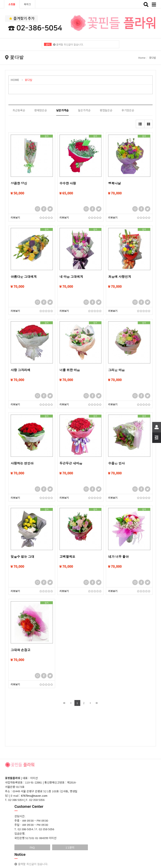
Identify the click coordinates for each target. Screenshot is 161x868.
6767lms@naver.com (34, 796)
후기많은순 (128, 110)
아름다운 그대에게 (24, 277)
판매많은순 (41, 110)
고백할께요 (67, 557)
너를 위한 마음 (70, 370)
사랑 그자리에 (21, 370)
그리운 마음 (116, 370)
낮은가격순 (62, 110)
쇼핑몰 (12, 4)
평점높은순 (106, 110)
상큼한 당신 (19, 183)
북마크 (27, 4)
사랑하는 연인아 (22, 463)
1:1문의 (70, 847)
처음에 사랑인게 (120, 277)
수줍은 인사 (116, 463)
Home (142, 58)
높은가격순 (84, 110)
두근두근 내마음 (71, 463)
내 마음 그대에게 (71, 277)
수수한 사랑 (68, 183)
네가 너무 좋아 (118, 557)
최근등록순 (19, 110)
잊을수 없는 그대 (22, 557)
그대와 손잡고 (21, 650)
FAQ (32, 847)
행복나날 (114, 183)
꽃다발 (29, 80)
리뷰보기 (15, 217)
